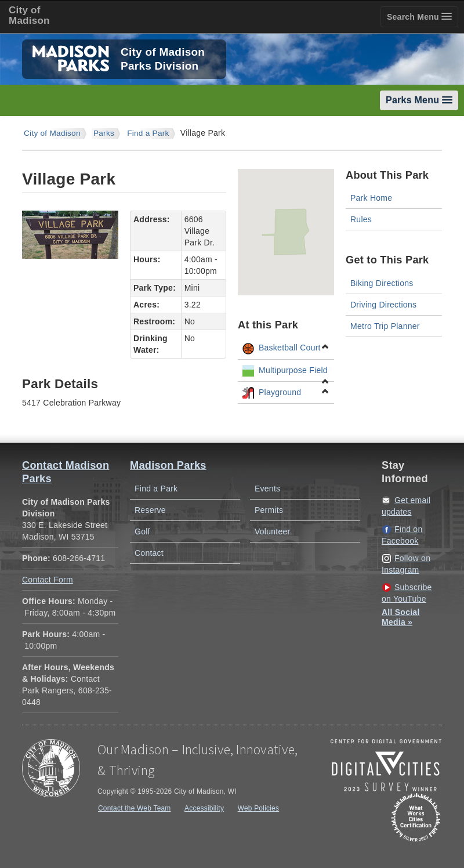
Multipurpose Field (286, 373)
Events (267, 489)
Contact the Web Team (135, 808)
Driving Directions (383, 305)
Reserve (150, 510)
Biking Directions (382, 283)
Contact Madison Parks (66, 472)
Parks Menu (419, 100)
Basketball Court (286, 348)
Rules (361, 219)
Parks (104, 133)
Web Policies (259, 808)
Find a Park (148, 133)
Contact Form (48, 580)
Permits (269, 510)
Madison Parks (168, 465)
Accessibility (204, 808)
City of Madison (52, 133)
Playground (286, 393)
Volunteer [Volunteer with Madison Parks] (272, 531)
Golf (142, 531)
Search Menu (419, 17)
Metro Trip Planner (385, 326)
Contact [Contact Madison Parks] (149, 553)
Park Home (371, 198)
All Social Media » (401, 617)
